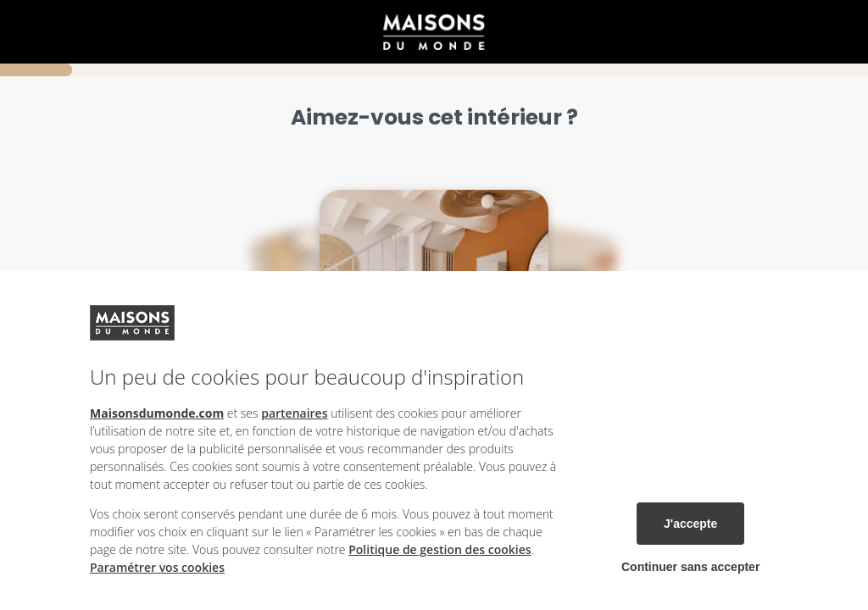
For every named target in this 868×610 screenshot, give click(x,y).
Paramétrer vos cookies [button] (157, 567)
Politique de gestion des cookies (440, 549)
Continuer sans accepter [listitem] (690, 567)
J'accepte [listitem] (690, 524)
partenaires (294, 413)
